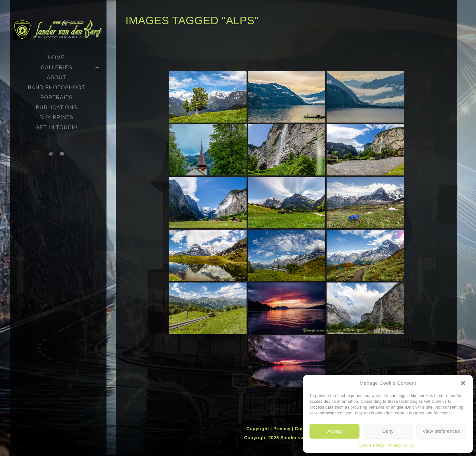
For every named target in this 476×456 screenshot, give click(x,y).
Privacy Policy (401, 445)
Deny (388, 431)
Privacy (283, 429)
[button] (463, 383)
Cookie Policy (372, 445)
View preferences (441, 431)
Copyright (258, 429)
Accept (335, 431)
